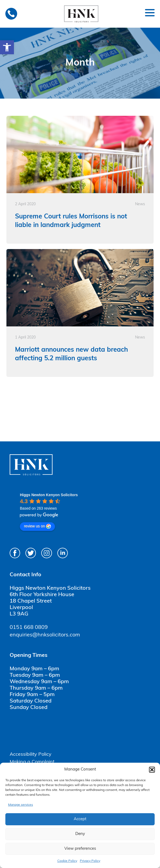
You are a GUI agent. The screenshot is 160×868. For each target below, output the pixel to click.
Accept (80, 819)
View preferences (80, 849)
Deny (80, 834)
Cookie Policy (67, 861)
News (140, 204)
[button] (7, 47)
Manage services (21, 805)
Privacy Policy (90, 861)
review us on (37, 526)
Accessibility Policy (31, 754)
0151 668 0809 (29, 628)
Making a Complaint (32, 762)
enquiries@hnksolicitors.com (45, 635)
